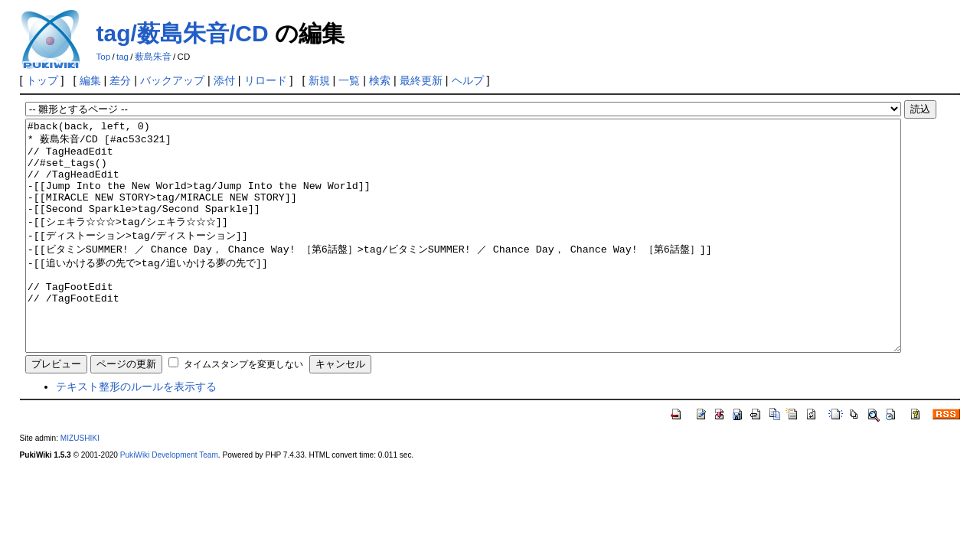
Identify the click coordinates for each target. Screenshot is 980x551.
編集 (90, 80)
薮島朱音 (153, 57)
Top (104, 57)
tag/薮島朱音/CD (183, 33)
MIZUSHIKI (80, 484)
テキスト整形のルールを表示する (136, 432)
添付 (224, 80)
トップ (42, 80)
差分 (120, 80)
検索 (380, 80)
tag (122, 57)
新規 (319, 80)
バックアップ (172, 80)
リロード (266, 80)
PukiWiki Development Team (169, 501)
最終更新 (421, 80)
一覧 (349, 80)
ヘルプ (468, 80)
